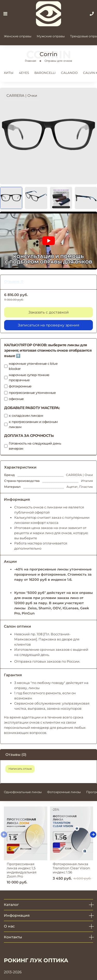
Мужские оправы (51, 36)
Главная (31, 61)
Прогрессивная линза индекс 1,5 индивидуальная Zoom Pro (22, 870)
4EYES (24, 73)
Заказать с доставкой (49, 312)
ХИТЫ (9, 73)
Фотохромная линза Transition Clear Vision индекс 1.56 (71, 868)
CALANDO (69, 73)
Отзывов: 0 (14, 281)
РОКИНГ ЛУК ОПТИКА (36, 960)
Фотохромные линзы (64, 792)
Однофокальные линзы (23, 792)
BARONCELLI (45, 73)
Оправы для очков (58, 61)
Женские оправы (18, 36)
